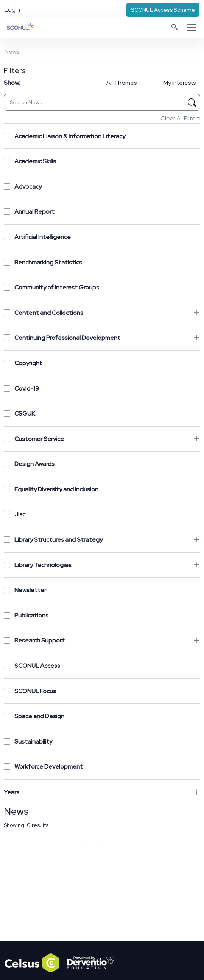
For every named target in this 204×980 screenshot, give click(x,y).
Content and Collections (44, 313)
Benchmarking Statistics (43, 262)
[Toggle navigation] (192, 27)
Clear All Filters (180, 118)
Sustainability (28, 742)
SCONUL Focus (30, 691)
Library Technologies (38, 565)
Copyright (23, 363)
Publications (26, 615)
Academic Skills (30, 161)
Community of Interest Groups (51, 287)
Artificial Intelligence (37, 237)
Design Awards (29, 464)
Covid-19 (21, 388)
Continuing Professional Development (62, 338)
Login (12, 10)
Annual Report (29, 212)
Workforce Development (43, 767)
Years (12, 792)
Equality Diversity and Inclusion (51, 489)
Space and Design (34, 716)
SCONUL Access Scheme (163, 10)
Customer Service (34, 439)
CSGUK (19, 413)
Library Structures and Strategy (53, 540)
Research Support (34, 640)
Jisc (15, 514)
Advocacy (23, 187)
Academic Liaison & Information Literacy (65, 136)
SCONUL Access (32, 666)
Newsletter (25, 590)
